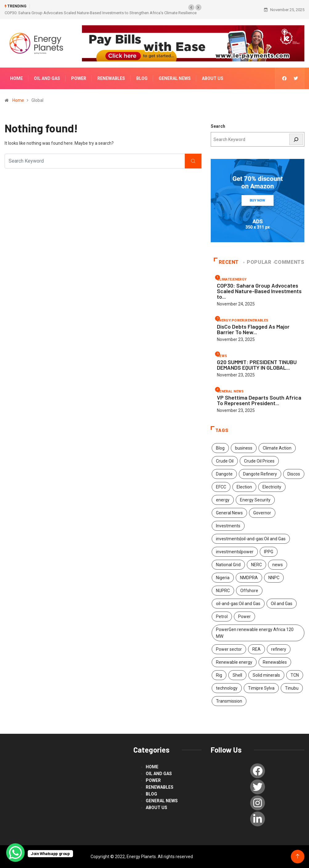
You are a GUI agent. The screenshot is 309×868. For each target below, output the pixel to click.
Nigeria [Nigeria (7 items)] (223, 578)
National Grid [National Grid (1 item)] (228, 565)
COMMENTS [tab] (289, 262)
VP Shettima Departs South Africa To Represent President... (259, 400)
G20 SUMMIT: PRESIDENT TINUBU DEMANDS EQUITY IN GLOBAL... (257, 365)
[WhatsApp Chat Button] (15, 853)
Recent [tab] (226, 262)
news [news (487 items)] (278, 565)
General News (175, 78)
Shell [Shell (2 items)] (237, 675)
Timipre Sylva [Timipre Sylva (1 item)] (261, 688)
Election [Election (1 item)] (244, 487)
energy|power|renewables (243, 320)
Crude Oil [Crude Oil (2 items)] (225, 461)
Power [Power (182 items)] (244, 617)
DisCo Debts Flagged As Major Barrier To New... (253, 329)
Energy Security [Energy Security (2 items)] (255, 500)
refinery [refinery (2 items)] (279, 649)
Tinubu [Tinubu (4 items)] (292, 688)
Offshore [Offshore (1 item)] (249, 591)
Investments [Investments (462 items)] (228, 526)
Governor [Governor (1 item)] (262, 513)
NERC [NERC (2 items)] (256, 565)
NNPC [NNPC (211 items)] (274, 578)
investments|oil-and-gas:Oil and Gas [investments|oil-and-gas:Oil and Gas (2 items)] (251, 539)
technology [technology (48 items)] (227, 688)
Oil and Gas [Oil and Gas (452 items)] (282, 604)
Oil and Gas (47, 78)
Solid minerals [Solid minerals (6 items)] (266, 675)
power (79, 78)
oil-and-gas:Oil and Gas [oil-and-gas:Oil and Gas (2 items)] (238, 604)
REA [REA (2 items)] (256, 649)
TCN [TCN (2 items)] (295, 675)
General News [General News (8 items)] (229, 513)
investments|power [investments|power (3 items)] (235, 552)
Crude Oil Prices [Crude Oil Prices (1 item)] (259, 461)
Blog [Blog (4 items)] (220, 448)
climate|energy (232, 279)
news (222, 356)
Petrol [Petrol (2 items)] (222, 617)
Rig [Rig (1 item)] (219, 675)
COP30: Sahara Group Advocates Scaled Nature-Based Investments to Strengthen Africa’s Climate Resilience (101, 13)
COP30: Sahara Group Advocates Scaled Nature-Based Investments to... (259, 291)
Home (16, 78)
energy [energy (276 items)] (223, 500)
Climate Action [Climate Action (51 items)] (277, 448)
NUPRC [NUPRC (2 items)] (223, 591)
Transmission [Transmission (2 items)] (229, 701)
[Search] (296, 139)
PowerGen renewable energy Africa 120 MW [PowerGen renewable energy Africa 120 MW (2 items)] (255, 633)
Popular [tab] (258, 262)
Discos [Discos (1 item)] (294, 474)
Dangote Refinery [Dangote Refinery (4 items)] (260, 474)
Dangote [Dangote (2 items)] (224, 474)
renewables (111, 78)
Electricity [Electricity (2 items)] (272, 487)
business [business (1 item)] (244, 448)
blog (142, 78)
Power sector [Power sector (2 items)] (229, 649)
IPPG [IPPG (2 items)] (269, 552)
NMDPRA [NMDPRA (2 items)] (249, 578)
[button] (191, 7)
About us (213, 78)
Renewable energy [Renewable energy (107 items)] (234, 662)
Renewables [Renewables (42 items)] (275, 662)
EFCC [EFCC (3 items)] (221, 487)
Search (218, 126)
